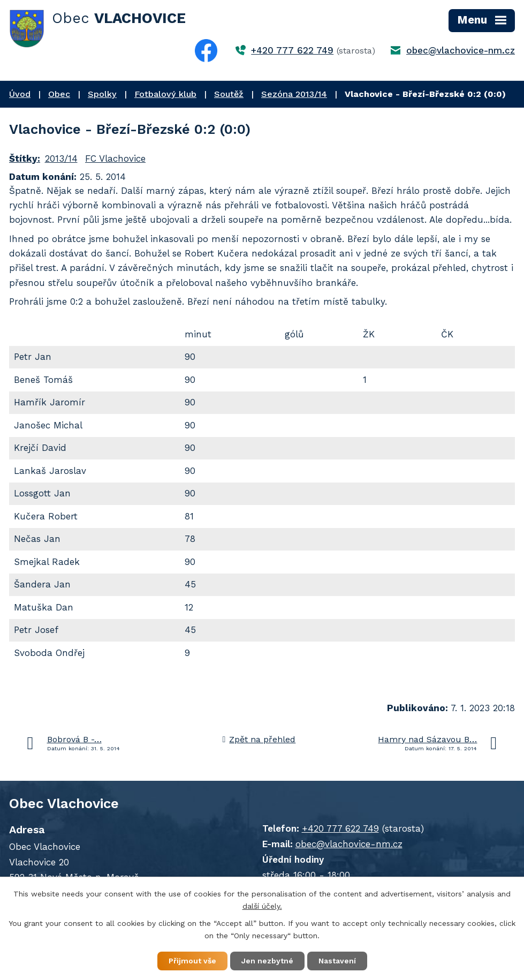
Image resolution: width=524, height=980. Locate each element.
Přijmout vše (192, 961)
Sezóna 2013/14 (294, 94)
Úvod (20, 94)
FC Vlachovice (115, 159)
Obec (59, 94)
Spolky (102, 94)
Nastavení (337, 961)
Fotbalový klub (165, 94)
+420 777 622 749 (292, 50)
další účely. (262, 906)
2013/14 (61, 159)
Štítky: (25, 159)
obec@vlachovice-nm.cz (461, 50)
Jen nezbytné (267, 961)
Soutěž (229, 94)
